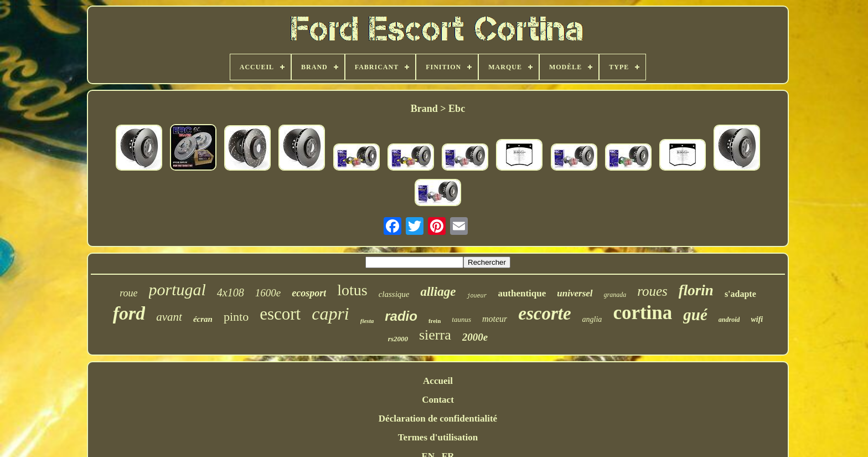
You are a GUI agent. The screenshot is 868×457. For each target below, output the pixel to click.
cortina (642, 313)
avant (169, 317)
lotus (352, 290)
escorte (544, 314)
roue (128, 293)
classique (394, 294)
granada (615, 295)
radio (401, 316)
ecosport (309, 293)
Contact (438, 400)
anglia (592, 319)
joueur (477, 296)
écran (203, 319)
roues (652, 291)
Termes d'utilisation (438, 437)
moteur (495, 319)
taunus (461, 319)
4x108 (231, 292)
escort (280, 314)
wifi (757, 319)
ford (129, 313)
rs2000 (398, 339)
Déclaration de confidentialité (438, 419)
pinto (236, 317)
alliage (438, 292)
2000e (475, 337)
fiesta (367, 321)
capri (330, 314)
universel (575, 293)
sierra (435, 335)
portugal (177, 289)
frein (435, 321)
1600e (268, 293)
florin (696, 290)
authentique (522, 293)
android (729, 320)
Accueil (438, 381)
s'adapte (740, 294)
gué (695, 315)
